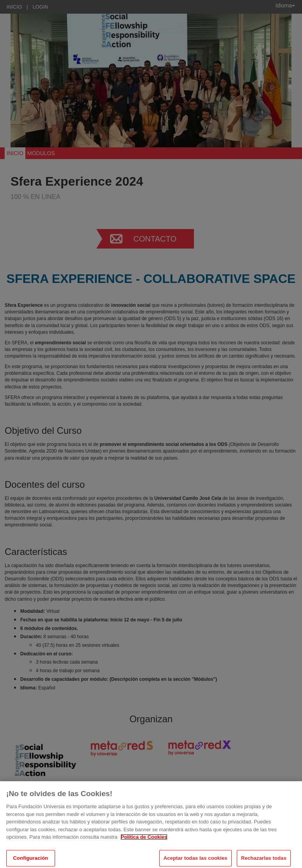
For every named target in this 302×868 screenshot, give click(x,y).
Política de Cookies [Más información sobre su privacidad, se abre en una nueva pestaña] (144, 841)
